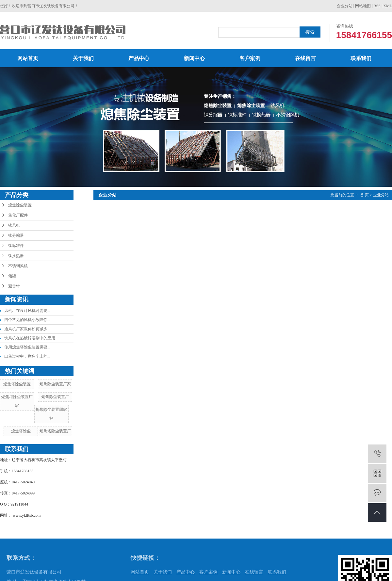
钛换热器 (16, 256)
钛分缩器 (16, 235)
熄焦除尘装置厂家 (55, 384)
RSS (377, 6)
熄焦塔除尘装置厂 (55, 431)
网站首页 (28, 58)
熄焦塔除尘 (21, 431)
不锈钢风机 (18, 266)
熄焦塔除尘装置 (17, 384)
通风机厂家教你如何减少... (27, 329)
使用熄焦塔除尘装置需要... (27, 347)
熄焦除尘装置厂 (55, 397)
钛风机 (14, 225)
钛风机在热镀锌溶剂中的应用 (30, 338)
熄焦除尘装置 (20, 205)
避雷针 (14, 286)
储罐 (12, 276)
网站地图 (363, 6)
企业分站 (345, 6)
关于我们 (83, 58)
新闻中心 (194, 58)
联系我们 (361, 58)
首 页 (364, 195)
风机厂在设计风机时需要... (27, 311)
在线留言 (305, 58)
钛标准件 (16, 246)
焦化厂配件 (18, 215)
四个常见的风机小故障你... (27, 320)
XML (388, 6)
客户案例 (250, 58)
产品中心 (139, 58)
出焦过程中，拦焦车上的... (27, 356)
